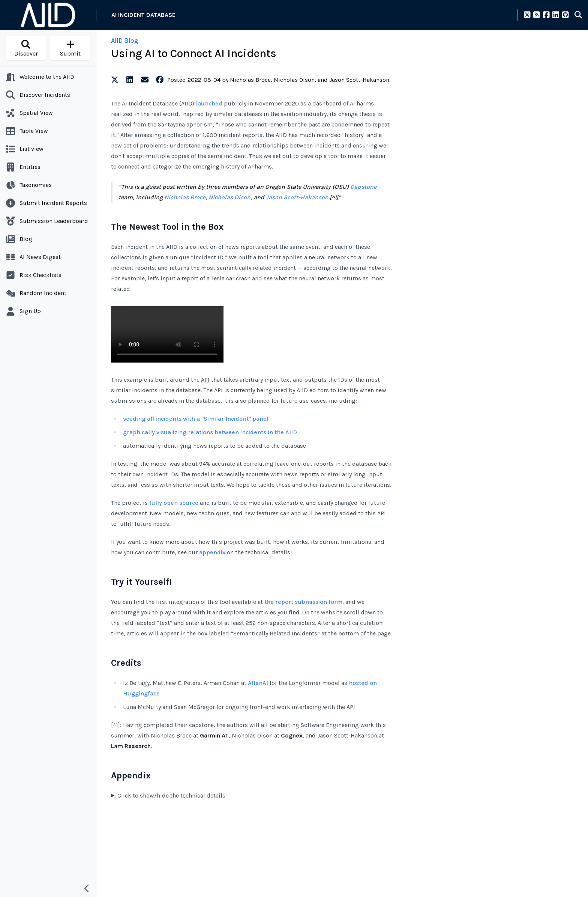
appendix (212, 552)
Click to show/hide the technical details (171, 795)
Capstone (363, 187)
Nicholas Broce (185, 197)
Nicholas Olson (229, 197)
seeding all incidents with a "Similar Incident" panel (196, 419)
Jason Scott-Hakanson (297, 197)
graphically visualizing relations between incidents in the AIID (210, 432)
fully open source (174, 503)
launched (209, 103)
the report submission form (303, 602)
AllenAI (258, 683)
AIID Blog (125, 41)
